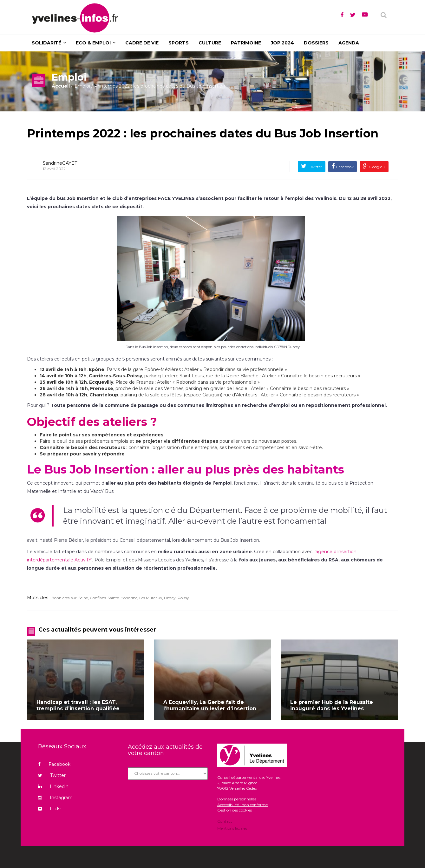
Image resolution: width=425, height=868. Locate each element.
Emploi (82, 86)
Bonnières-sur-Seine (70, 598)
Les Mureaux (151, 598)
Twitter (315, 167)
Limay (170, 598)
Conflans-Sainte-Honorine (114, 598)
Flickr (50, 809)
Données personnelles (237, 799)
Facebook (345, 167)
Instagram (55, 798)
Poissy (183, 598)
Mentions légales (232, 828)
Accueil (61, 86)
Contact (225, 822)
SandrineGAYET (60, 163)
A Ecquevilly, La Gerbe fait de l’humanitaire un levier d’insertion (210, 705)
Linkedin (53, 786)
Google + (377, 167)
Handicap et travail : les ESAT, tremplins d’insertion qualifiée (78, 705)
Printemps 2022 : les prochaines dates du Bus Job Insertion (203, 133)
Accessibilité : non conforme (242, 805)
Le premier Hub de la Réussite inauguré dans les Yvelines (332, 705)
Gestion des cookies (235, 810)
